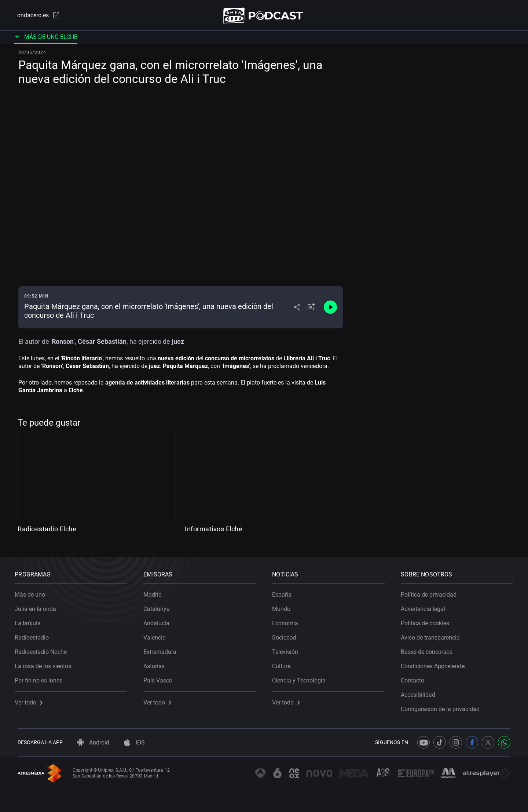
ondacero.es (35, 16)
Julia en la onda (38, 606)
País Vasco (161, 678)
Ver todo (32, 700)
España (285, 592)
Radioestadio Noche (44, 649)
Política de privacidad (432, 592)
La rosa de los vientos (46, 664)
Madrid (155, 592)
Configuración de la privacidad (443, 707)
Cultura (284, 664)
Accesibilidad (421, 692)
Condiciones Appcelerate (436, 664)
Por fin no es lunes (41, 678)
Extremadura (163, 649)
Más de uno (33, 592)
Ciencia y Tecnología (302, 678)
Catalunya (159, 606)
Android (93, 742)
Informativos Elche (214, 530)
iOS (134, 742)
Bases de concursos (430, 649)
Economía (288, 621)
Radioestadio (35, 635)
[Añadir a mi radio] (311, 309)
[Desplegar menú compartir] (297, 309)
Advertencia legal (426, 606)
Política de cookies (428, 621)
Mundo (284, 606)
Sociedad (287, 635)
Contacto (415, 678)
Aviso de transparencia (433, 635)
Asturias (157, 664)
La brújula (31, 621)
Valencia (157, 635)
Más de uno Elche (46, 38)
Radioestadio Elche (47, 530)
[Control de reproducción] (330, 309)
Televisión (288, 649)
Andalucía (159, 621)
